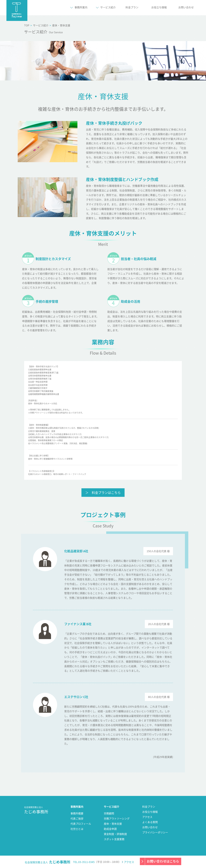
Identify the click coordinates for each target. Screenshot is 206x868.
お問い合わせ (150, 827)
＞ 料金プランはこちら (103, 493)
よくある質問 (150, 822)
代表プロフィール (81, 824)
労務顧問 (109, 813)
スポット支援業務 (114, 839)
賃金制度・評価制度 (115, 834)
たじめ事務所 (36, 810)
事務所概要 (77, 813)
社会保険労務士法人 (48, 862)
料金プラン (149, 807)
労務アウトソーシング (117, 818)
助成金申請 (110, 829)
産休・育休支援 (113, 824)
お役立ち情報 (159, 7)
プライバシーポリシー (155, 832)
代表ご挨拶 (77, 818)
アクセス (147, 817)
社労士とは (77, 829)
